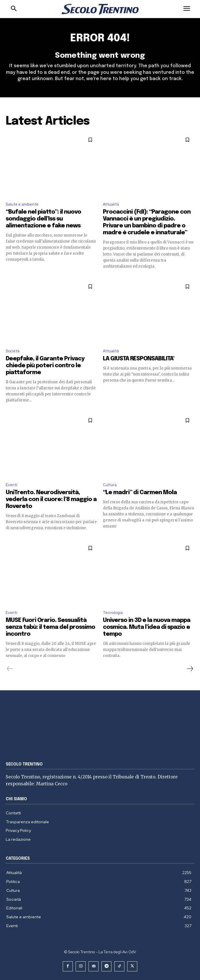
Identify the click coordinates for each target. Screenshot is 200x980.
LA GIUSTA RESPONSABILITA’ (139, 359)
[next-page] (190, 669)
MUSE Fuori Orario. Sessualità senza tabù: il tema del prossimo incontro (50, 627)
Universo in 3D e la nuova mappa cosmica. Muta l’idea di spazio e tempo (147, 627)
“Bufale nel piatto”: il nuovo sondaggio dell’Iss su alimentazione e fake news (43, 219)
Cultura (110, 485)
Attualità (111, 204)
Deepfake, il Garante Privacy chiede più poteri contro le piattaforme (45, 366)
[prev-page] (10, 669)
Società (13, 351)
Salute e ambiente (22, 204)
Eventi (11, 485)
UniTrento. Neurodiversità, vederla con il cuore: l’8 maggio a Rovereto (51, 499)
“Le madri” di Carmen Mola (140, 493)
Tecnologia (113, 613)
